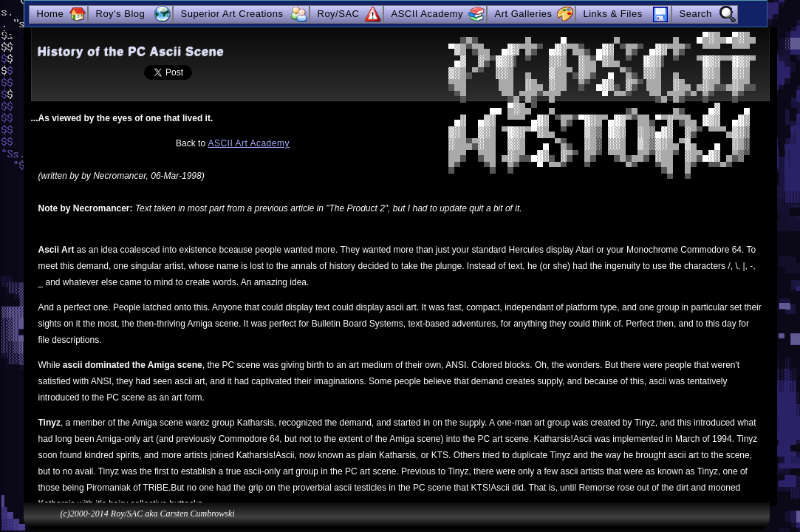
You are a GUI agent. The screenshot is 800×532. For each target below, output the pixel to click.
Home (51, 14)
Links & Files (613, 14)
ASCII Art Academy (249, 143)
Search (696, 14)
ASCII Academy (428, 14)
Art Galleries (524, 14)
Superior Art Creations (232, 14)
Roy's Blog (121, 14)
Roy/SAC (339, 14)
